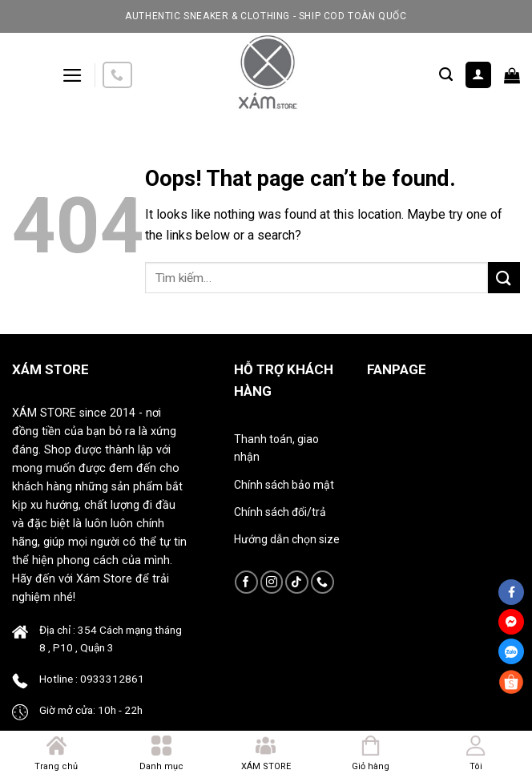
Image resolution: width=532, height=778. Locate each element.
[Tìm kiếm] (446, 75)
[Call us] (117, 75)
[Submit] (504, 278)
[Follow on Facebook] (246, 582)
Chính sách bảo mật (284, 485)
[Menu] (73, 75)
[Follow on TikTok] (297, 582)
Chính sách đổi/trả (280, 512)
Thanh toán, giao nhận (276, 448)
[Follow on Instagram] (272, 582)
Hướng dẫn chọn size (287, 539)
